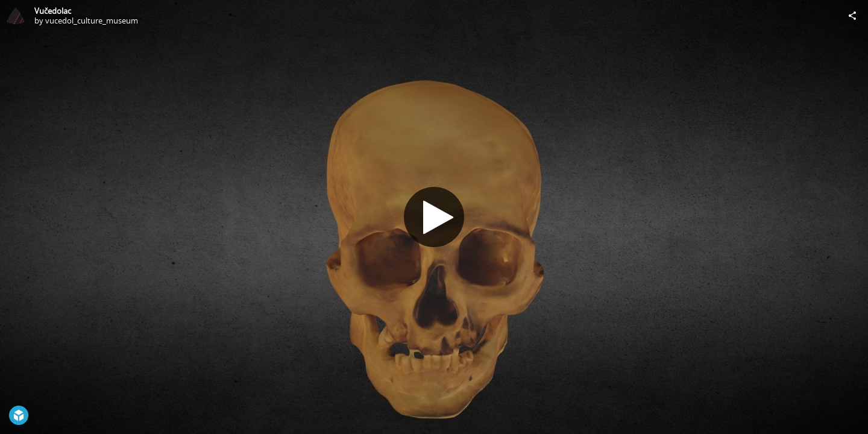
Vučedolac (53, 11)
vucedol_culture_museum (92, 20)
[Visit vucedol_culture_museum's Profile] (16, 16)
